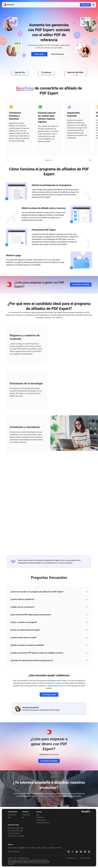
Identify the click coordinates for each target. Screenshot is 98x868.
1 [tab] (46, 160)
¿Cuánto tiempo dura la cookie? (23, 637)
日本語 (38, 848)
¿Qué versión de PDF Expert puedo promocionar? (31, 615)
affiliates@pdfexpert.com (57, 686)
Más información (58, 54)
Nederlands (16, 852)
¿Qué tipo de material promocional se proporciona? (32, 660)
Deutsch (16, 848)
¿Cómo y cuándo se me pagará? (24, 622)
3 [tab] (50, 160)
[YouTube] (81, 852)
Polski (10, 852)
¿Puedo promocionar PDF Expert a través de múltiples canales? (37, 653)
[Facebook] (68, 852)
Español (21, 848)
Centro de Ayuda (41, 820)
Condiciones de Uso (14, 833)
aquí (76, 190)
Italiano (33, 848)
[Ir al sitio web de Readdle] (86, 811)
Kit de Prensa (40, 817)
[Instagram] (77, 852)
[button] (93, 5)
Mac (9, 817)
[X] (73, 852)
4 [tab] (52, 160)
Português (44, 848)
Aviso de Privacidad (85, 858)
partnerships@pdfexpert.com (47, 796)
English (10, 848)
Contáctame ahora (49, 695)
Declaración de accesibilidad (16, 836)
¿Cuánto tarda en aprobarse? (22, 599)
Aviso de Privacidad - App (15, 831)
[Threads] (89, 852)
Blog (38, 815)
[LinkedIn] (85, 852)
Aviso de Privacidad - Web (15, 828)
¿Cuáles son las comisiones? (22, 607)
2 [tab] (48, 160)
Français (27, 848)
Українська (52, 848)
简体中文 (59, 848)
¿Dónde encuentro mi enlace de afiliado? (27, 645)
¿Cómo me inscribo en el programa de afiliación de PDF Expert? (37, 592)
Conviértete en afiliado (81, 284)
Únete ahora (85, 5)
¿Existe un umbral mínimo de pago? (25, 630)
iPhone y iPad (12, 815)
